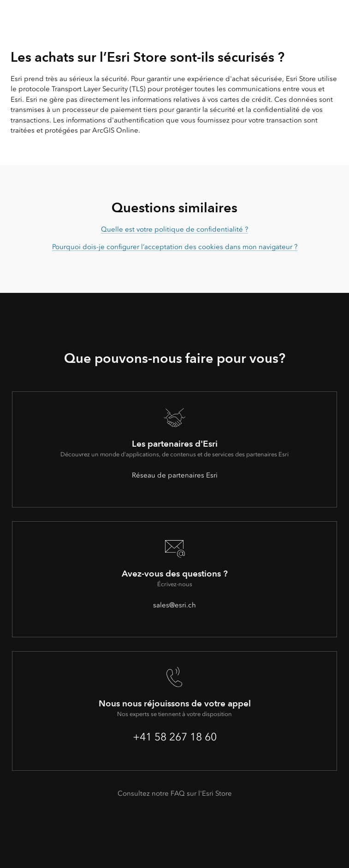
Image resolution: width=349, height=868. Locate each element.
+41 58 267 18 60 (175, 737)
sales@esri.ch (174, 605)
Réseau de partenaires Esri (175, 475)
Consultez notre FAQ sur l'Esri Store (175, 793)
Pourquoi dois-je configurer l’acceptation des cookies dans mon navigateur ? (175, 247)
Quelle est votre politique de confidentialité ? (174, 229)
